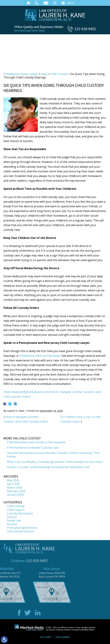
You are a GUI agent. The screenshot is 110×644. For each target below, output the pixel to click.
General (12, 524)
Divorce (12, 517)
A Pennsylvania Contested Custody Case (33, 448)
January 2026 (15, 495)
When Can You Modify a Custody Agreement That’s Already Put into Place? (55, 462)
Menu (71, 3)
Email (46, 3)
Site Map (46, 637)
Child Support (16, 510)
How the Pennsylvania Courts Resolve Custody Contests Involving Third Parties (53, 455)
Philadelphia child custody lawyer (40, 356)
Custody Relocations (20, 513)
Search (55, 3)
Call (37, 3)
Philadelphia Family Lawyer (21, 74)
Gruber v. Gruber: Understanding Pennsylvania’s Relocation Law (48, 467)
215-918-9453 (85, 29)
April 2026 (13, 484)
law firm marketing (56, 630)
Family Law (14, 520)
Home (29, 3)
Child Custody (59, 74)
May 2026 (13, 480)
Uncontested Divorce (20, 531)
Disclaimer (63, 637)
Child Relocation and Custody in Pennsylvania (36, 442)
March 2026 (14, 488)
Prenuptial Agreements (22, 528)
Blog (44, 74)
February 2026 (16, 491)
